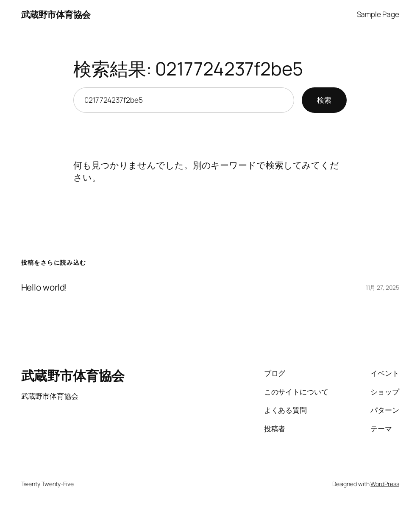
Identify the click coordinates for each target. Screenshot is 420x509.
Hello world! (44, 287)
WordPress (385, 484)
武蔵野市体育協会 (56, 14)
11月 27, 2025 (382, 287)
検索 (324, 100)
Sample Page (378, 14)
